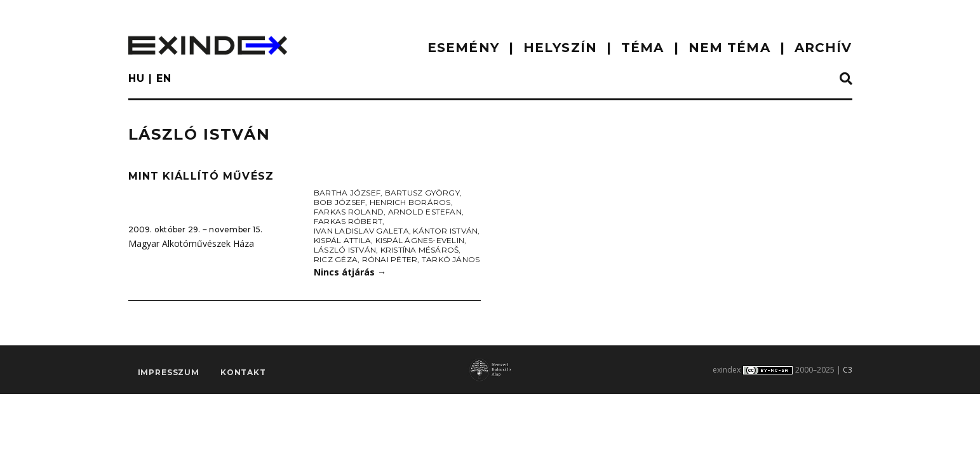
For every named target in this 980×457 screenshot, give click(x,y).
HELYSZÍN (560, 48)
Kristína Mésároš (420, 250)
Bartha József (347, 193)
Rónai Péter (390, 259)
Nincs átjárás (350, 272)
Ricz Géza (336, 259)
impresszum (169, 372)
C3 (848, 370)
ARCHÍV (823, 48)
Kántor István (445, 231)
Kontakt (243, 372)
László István (345, 250)
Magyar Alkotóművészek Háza (191, 243)
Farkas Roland (349, 212)
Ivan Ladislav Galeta (361, 231)
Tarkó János (451, 259)
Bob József (339, 202)
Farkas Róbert (348, 221)
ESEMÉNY (463, 48)
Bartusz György (422, 193)
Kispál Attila (342, 240)
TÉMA (642, 48)
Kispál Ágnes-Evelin (420, 240)
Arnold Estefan (425, 212)
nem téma (729, 48)
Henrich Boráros (410, 202)
